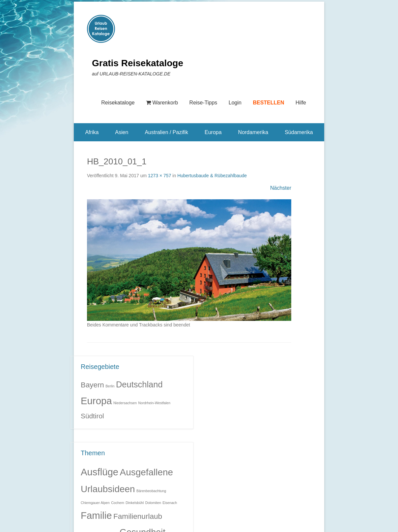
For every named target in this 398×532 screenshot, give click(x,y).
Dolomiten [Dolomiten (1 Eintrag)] (153, 503)
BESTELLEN (268, 103)
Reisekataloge (118, 103)
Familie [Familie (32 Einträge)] (96, 515)
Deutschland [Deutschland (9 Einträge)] (139, 384)
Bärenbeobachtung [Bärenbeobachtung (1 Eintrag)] (151, 491)
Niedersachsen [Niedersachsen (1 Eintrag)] (125, 403)
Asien (122, 132)
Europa (213, 132)
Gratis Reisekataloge (138, 63)
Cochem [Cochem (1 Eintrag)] (118, 503)
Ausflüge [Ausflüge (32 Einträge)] (99, 472)
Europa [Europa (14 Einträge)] (96, 401)
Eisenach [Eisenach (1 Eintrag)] (170, 503)
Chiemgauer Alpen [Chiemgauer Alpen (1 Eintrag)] (95, 503)
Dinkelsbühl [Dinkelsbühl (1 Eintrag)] (135, 503)
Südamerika (299, 132)
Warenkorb (162, 103)
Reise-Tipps (203, 103)
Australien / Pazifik (166, 132)
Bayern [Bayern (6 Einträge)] (92, 385)
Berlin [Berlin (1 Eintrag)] (110, 386)
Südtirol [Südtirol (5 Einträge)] (92, 416)
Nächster (281, 188)
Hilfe (301, 103)
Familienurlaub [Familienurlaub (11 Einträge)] (138, 516)
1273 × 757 (159, 176)
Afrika (92, 132)
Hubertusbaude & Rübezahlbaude (212, 176)
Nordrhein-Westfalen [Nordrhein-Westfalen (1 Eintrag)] (155, 403)
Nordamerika (253, 132)
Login (235, 103)
